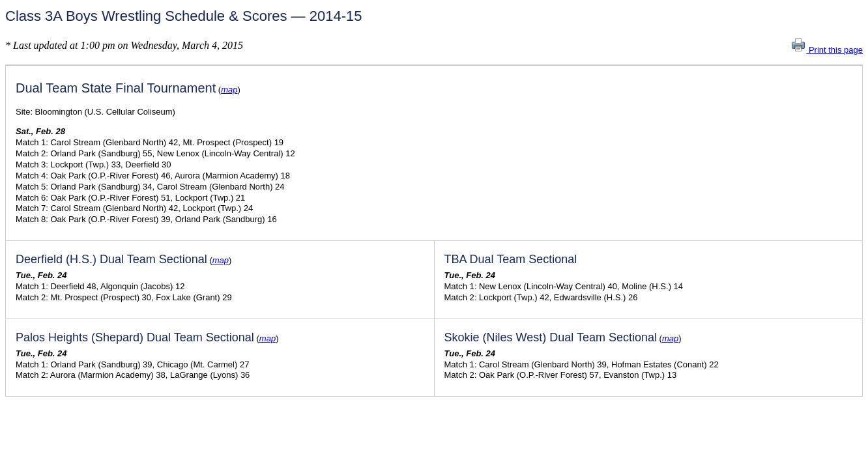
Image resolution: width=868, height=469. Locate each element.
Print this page (827, 50)
